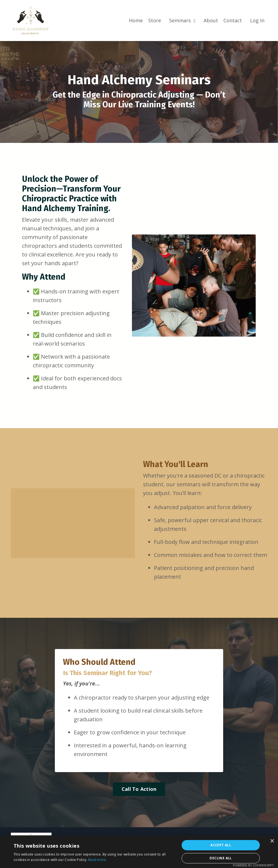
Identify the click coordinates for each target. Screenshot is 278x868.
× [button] (272, 841)
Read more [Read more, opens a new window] (97, 860)
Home (136, 20)
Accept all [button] (221, 845)
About (211, 20)
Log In (257, 20)
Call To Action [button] (139, 789)
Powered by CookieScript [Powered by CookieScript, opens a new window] (253, 865)
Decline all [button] (221, 858)
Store (155, 20)
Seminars (182, 20)
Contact (233, 20)
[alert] (139, 852)
